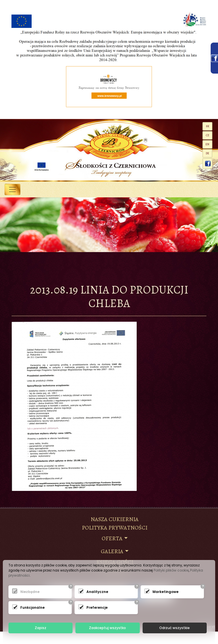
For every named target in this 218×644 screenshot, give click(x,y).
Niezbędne (27, 592)
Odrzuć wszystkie (175, 628)
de (208, 153)
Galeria (112, 551)
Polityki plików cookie (171, 570)
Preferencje (93, 607)
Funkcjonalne (27, 607)
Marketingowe (160, 592)
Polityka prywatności (115, 528)
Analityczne (93, 592)
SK (208, 126)
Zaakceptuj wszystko (107, 628)
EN (207, 144)
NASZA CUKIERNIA (115, 519)
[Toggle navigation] (12, 189)
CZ (208, 135)
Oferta (112, 538)
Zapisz (41, 628)
